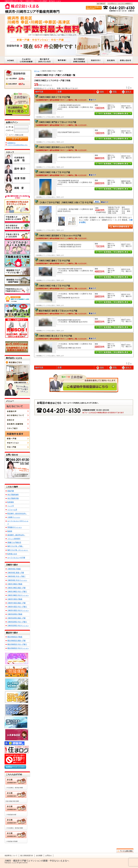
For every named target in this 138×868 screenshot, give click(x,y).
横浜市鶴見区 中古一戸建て (17, 644)
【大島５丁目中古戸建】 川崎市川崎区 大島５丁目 (62, 202)
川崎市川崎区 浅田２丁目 (50, 97)
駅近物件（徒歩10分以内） (17, 513)
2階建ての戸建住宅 (14, 542)
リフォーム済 (12, 510)
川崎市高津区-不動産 (15, 614)
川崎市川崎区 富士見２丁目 (51, 336)
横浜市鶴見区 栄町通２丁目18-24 (54, 311)
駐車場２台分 (12, 554)
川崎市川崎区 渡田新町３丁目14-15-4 (56, 236)
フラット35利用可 (14, 539)
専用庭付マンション (15, 527)
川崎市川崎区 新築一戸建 (16, 588)
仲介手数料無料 (13, 495)
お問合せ (49, 856)
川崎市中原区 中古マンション (18, 610)
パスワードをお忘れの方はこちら (17, 145)
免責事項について (11, 856)
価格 (100, 92)
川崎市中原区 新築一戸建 (16, 603)
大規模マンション (14, 517)
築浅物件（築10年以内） (16, 535)
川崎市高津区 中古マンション (18, 626)
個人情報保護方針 (27, 856)
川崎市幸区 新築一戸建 (16, 573)
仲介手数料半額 (13, 498)
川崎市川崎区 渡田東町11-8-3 (52, 147)
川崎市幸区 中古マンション (17, 580)
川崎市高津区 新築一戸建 (16, 618)
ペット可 (11, 506)
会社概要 (39, 856)
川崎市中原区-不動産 (15, 599)
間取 (113, 92)
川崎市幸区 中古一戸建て (16, 576)
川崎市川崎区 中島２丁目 (50, 172)
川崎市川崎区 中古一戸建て (17, 591)
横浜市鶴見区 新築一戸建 (16, 641)
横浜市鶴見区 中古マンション (18, 648)
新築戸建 (11, 491)
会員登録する (11, 143)
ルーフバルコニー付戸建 (16, 558)
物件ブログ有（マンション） (18, 550)
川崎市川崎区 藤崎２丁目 (50, 261)
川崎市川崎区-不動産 (15, 584)
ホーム (37, 71)
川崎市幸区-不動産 (14, 569)
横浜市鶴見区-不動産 (15, 637)
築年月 (127, 92)
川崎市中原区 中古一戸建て (17, 607)
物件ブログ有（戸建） (15, 546)
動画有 (10, 531)
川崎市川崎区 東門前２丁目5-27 (53, 122)
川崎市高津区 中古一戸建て (17, 622)
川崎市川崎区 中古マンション (18, 595)
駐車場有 (11, 502)
